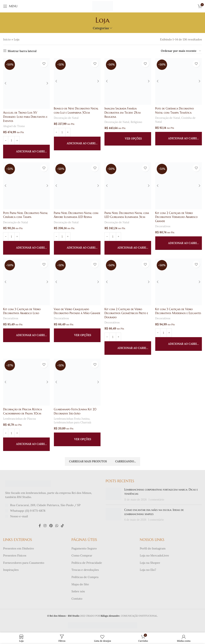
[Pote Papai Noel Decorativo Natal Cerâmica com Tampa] (26, 186)
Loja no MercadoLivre (154, 556)
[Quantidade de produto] (11, 140)
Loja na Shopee (150, 563)
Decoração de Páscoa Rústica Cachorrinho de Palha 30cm (23, 412)
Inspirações (11, 570)
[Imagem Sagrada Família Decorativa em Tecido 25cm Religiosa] (128, 81)
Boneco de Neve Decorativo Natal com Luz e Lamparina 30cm (76, 111)
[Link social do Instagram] (45, 526)
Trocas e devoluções (85, 570)
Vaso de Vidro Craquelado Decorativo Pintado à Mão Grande (72, 313)
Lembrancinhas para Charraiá (73, 423)
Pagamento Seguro (84, 549)
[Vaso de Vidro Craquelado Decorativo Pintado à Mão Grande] (77, 282)
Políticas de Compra (85, 577)
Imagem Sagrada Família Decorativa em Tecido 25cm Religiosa (123, 112)
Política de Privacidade (87, 563)
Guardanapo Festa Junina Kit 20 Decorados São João (75, 412)
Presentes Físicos (15, 556)
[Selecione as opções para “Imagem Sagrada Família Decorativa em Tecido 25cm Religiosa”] (128, 139)
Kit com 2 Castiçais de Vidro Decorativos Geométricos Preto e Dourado (127, 313)
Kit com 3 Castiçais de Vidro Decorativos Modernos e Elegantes (178, 311)
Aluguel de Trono (14, 126)
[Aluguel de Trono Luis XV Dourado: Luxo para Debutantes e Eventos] (26, 83)
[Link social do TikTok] (62, 526)
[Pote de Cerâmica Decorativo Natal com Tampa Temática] (179, 81)
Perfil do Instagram (153, 549)
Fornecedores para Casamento (24, 563)
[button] (26, 152)
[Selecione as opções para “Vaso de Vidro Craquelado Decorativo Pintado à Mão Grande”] (77, 339)
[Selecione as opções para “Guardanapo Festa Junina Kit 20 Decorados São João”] (77, 440)
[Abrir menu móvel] (10, 6)
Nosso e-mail (19, 516)
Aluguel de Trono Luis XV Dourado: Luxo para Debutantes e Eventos (25, 117)
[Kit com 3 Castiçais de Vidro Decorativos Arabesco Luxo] (26, 282)
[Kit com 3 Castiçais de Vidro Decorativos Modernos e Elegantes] (179, 282)
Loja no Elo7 (148, 570)
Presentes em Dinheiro (18, 549)
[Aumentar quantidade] (17, 140)
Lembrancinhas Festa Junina (72, 419)
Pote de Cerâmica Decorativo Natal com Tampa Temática (175, 111)
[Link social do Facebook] (40, 526)
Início (7, 39)
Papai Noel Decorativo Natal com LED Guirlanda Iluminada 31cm (127, 215)
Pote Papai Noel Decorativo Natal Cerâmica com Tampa (26, 215)
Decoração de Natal (66, 118)
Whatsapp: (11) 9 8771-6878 (28, 511)
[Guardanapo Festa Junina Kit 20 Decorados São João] (77, 382)
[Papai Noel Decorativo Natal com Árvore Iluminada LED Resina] (77, 186)
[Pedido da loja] (181, 51)
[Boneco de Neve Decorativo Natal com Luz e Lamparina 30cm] (77, 81)
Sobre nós (78, 592)
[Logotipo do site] (103, 6)
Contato (77, 599)
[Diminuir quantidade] (6, 140)
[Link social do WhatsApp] (57, 526)
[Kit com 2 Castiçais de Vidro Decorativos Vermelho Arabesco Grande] (179, 186)
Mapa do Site (80, 584)
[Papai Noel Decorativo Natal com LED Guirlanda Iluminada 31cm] (128, 186)
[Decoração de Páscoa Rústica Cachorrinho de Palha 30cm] (26, 382)
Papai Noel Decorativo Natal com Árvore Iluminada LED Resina (76, 215)
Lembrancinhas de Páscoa (20, 419)
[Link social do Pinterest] (51, 526)
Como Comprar (82, 556)
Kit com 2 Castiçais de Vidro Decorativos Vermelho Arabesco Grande (177, 217)
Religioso (137, 122)
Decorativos (163, 226)
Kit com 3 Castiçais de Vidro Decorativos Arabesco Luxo (22, 311)
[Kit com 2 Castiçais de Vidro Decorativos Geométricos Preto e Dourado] (128, 282)
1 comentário (156, 500)
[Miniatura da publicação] (113, 495)
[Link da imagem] (28, 484)
